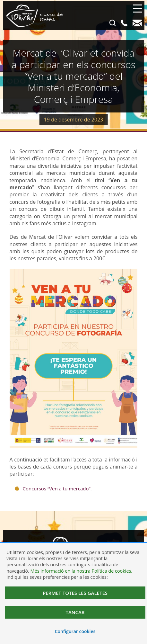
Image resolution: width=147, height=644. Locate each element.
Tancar (75, 612)
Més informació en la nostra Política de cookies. (82, 571)
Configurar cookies (75, 631)
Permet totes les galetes (75, 593)
